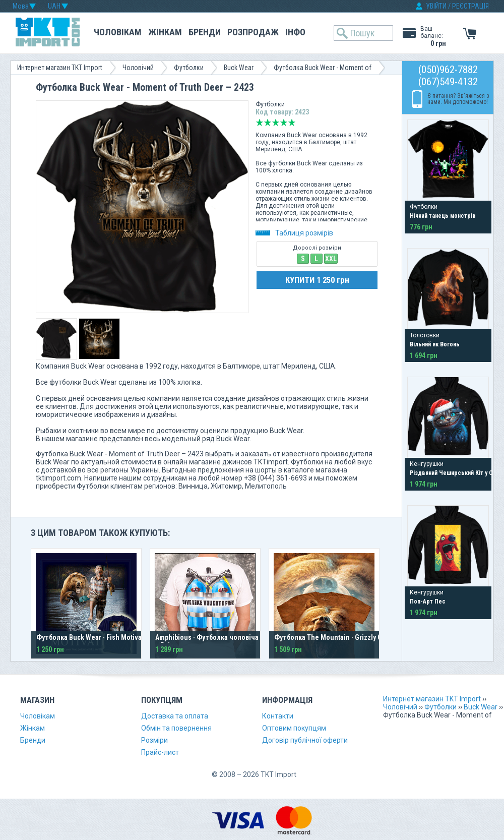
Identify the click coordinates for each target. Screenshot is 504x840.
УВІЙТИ (436, 6)
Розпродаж (253, 32)
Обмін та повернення (176, 728)
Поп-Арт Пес (428, 602)
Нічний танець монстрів (443, 216)
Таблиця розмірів (294, 233)
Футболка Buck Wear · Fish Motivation (95, 637)
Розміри (154, 740)
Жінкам (165, 32)
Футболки (189, 68)
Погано (268, 123)
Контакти (278, 716)
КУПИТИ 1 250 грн (317, 280)
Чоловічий (138, 68)
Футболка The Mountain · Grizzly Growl (334, 637)
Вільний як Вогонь (435, 344)
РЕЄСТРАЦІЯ (470, 6)
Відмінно (292, 123)
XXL (331, 259)
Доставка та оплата (175, 716)
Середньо (276, 123)
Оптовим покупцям (294, 728)
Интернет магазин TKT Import (60, 68)
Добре (284, 123)
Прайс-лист (160, 752)
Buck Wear (239, 68)
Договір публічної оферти (305, 740)
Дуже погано (260, 123)
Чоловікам (118, 32)
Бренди (205, 32)
